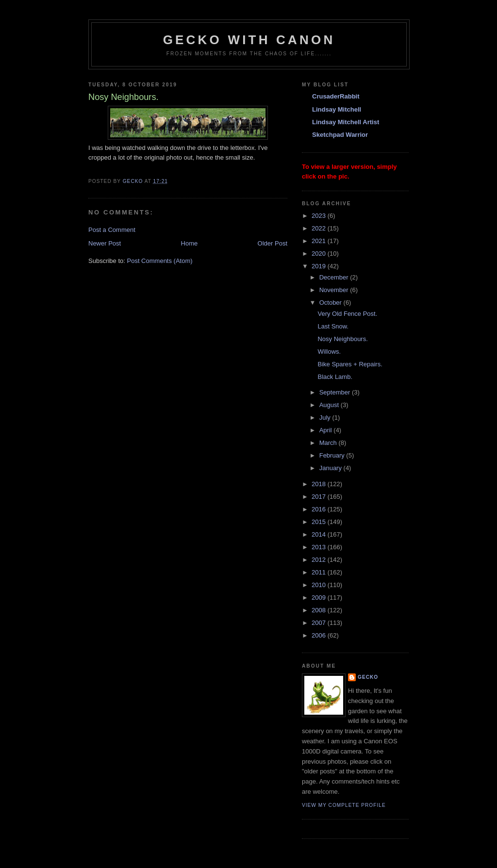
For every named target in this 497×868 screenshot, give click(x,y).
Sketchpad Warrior (340, 135)
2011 (320, 572)
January (331, 468)
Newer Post (105, 243)
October (331, 303)
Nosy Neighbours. (342, 339)
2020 (320, 254)
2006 (320, 635)
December (335, 277)
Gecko (368, 677)
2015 (320, 522)
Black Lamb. (335, 377)
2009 (320, 598)
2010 (320, 585)
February (333, 455)
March (329, 443)
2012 (320, 560)
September (336, 392)
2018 (320, 484)
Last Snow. (333, 326)
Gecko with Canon (249, 40)
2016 (320, 509)
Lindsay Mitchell (337, 109)
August (330, 405)
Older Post (273, 243)
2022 (320, 228)
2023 (320, 216)
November (335, 290)
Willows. (329, 352)
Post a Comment (112, 230)
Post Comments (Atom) (160, 261)
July (326, 418)
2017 (320, 497)
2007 (320, 623)
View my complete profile (344, 805)
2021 (320, 241)
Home (190, 243)
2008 (320, 610)
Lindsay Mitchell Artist (346, 122)
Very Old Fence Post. (347, 314)
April (327, 430)
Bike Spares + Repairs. (350, 364)
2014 (320, 534)
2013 (320, 547)
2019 (320, 266)
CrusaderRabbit (336, 96)
